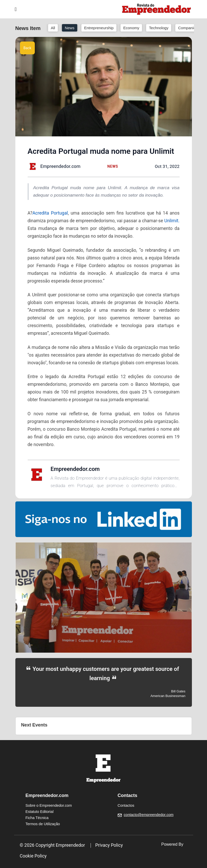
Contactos (126, 805)
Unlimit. (172, 221)
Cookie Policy (33, 856)
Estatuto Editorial (40, 812)
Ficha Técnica (37, 818)
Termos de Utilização (43, 824)
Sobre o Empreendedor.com (49, 805)
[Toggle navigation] (16, 9)
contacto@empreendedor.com (149, 815)
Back (28, 48)
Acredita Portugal (50, 213)
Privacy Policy (109, 845)
